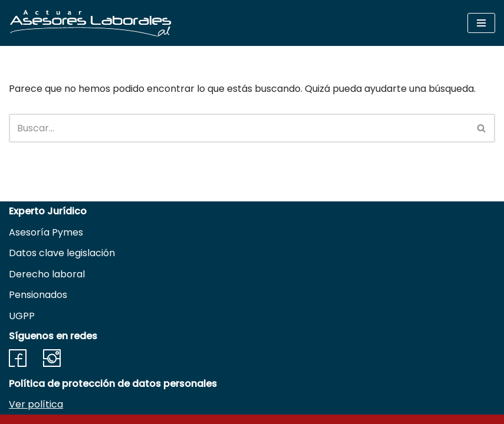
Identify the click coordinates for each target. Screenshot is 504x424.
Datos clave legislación (62, 253)
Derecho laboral (47, 274)
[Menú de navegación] (481, 23)
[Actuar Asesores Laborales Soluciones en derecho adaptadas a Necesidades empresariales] (90, 23)
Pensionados (38, 295)
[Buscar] (239, 128)
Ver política (36, 404)
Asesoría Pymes (46, 232)
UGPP (22, 316)
